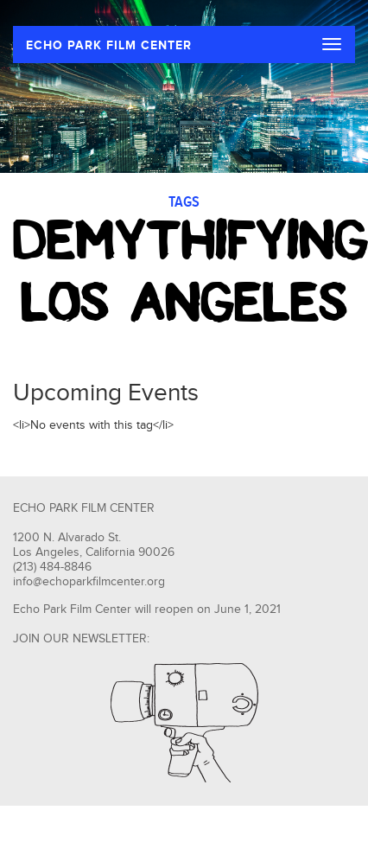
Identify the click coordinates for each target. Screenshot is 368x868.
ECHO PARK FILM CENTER (109, 45)
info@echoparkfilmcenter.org (89, 582)
